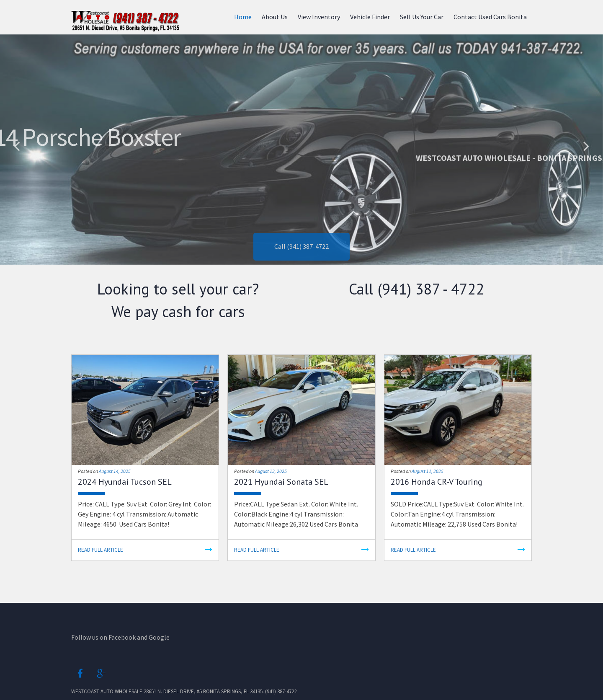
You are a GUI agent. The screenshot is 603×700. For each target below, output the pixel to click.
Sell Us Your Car (422, 17)
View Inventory (319, 17)
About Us (275, 17)
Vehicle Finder (370, 17)
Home (243, 17)
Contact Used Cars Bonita (490, 17)
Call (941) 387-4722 (301, 260)
